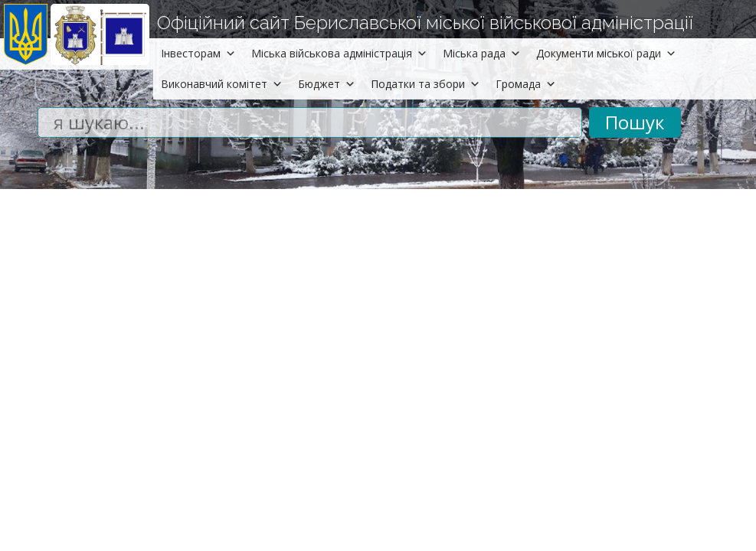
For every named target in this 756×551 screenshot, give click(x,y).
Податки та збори (425, 84)
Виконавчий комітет (222, 84)
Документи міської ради (606, 53)
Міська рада (482, 53)
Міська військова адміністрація (339, 53)
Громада (526, 84)
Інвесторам (198, 53)
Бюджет (327, 84)
